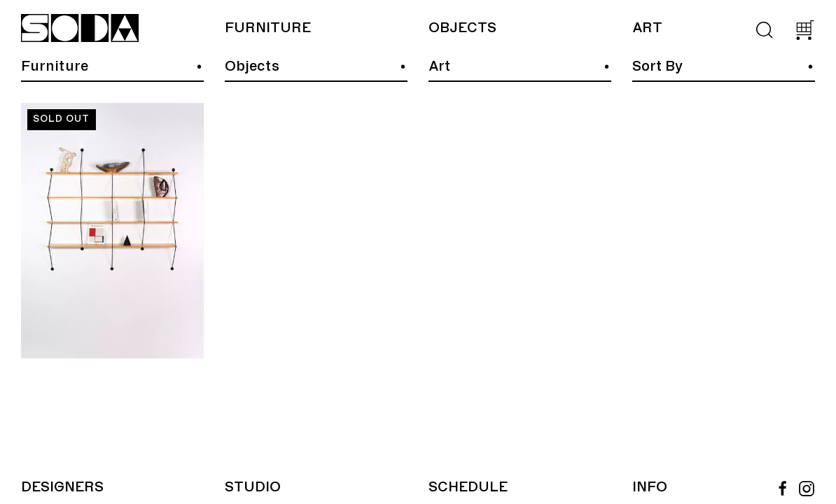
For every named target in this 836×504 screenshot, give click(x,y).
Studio (253, 487)
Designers (62, 487)
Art (647, 28)
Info (650, 487)
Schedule (468, 487)
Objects (462, 28)
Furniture (268, 28)
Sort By (657, 66)
